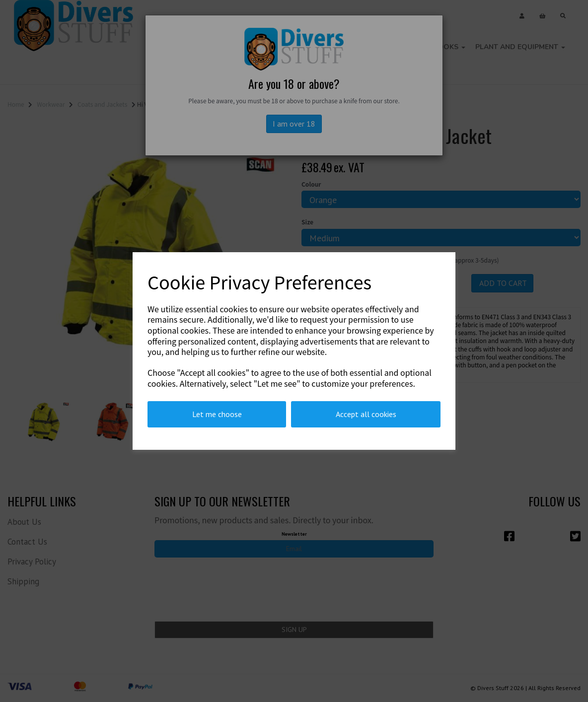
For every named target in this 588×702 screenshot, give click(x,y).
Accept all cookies (366, 414)
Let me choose (217, 414)
